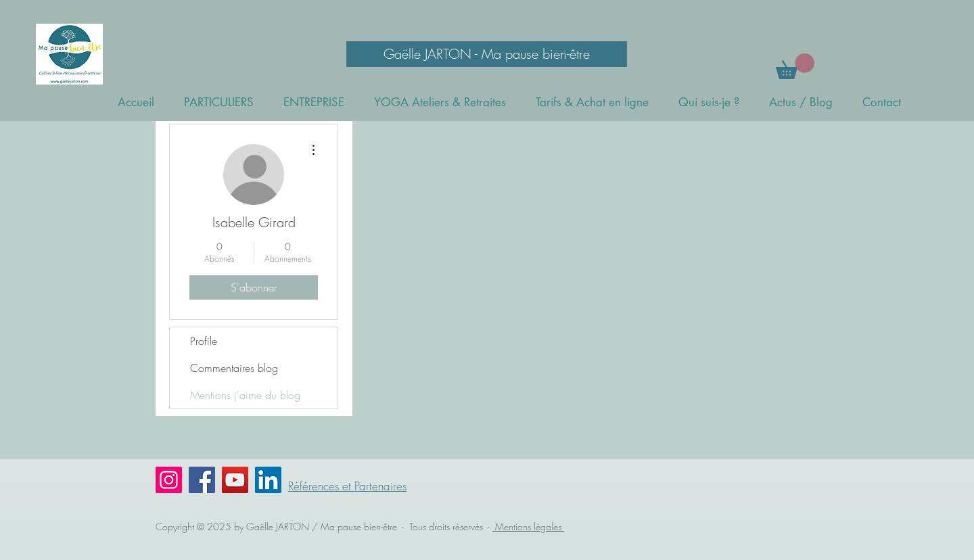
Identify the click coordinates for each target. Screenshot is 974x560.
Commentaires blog (234, 368)
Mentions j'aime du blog (245, 395)
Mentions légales (528, 527)
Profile (204, 341)
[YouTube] (235, 480)
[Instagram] (169, 480)
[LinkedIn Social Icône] (268, 480)
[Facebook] (202, 480)
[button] (795, 66)
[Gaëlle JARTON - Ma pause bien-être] (487, 54)
